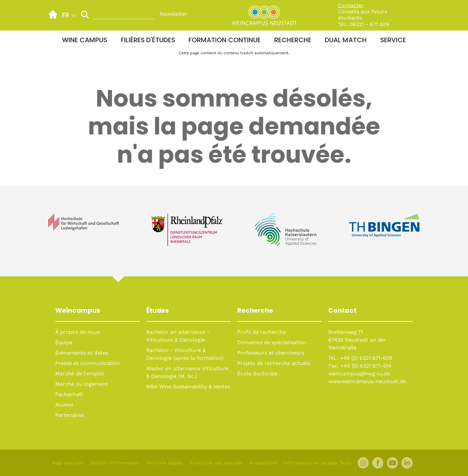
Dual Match (346, 40)
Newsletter (174, 14)
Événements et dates (82, 353)
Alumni (64, 405)
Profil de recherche (262, 332)
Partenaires (70, 415)
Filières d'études (148, 40)
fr (66, 15)
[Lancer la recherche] (85, 14)
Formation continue (225, 40)
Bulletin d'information (115, 463)
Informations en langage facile (318, 463)
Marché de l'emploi (79, 374)
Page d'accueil (68, 463)
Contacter (351, 5)
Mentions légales (164, 463)
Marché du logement (82, 384)
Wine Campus (85, 40)
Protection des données (216, 463)
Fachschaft (69, 394)
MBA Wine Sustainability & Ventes (188, 387)
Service (393, 40)
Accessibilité (263, 463)
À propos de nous (78, 332)
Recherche (293, 40)
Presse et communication (88, 363)
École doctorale (257, 374)
